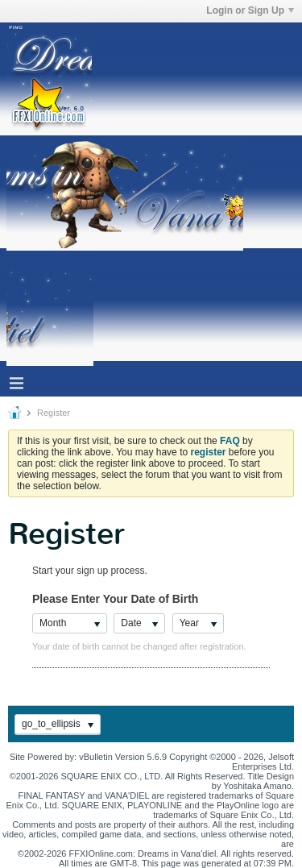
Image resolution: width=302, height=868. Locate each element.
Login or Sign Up (250, 10)
